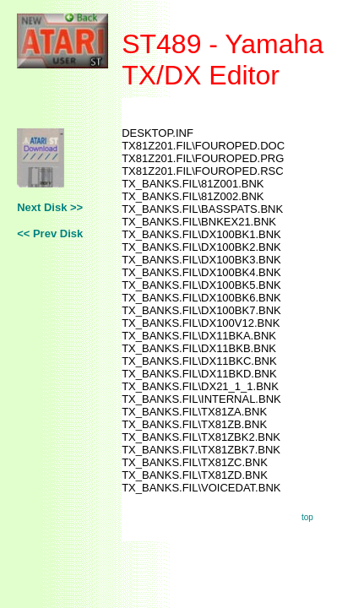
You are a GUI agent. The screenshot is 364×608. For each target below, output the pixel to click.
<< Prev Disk (50, 233)
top (307, 517)
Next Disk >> (50, 207)
